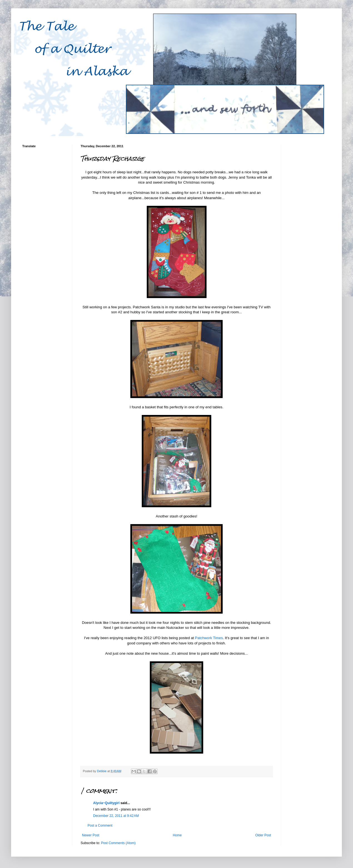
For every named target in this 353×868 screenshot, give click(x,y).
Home (177, 835)
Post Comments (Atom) (118, 843)
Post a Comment (100, 826)
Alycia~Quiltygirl (106, 803)
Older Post (263, 835)
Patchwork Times (209, 638)
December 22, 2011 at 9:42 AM (116, 816)
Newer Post (91, 835)
